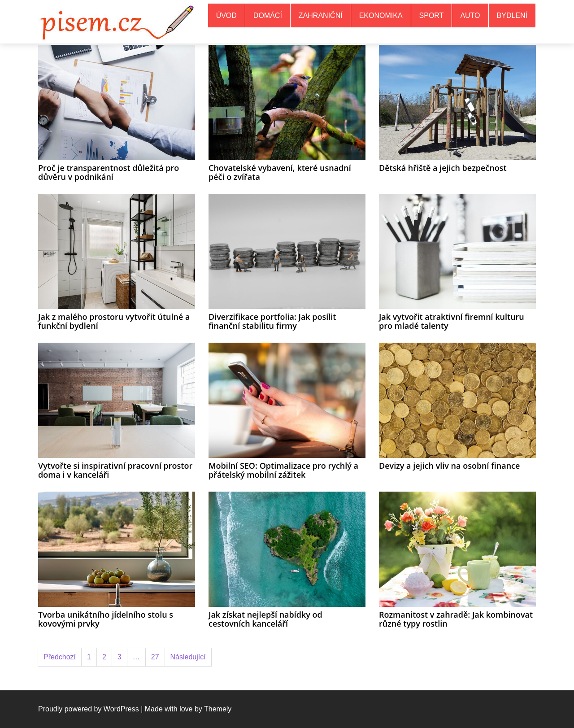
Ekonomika (381, 15)
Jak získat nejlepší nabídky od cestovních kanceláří (265, 619)
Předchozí (60, 657)
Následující (188, 657)
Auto (470, 15)
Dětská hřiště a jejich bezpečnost (443, 168)
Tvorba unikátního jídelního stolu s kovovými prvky (106, 619)
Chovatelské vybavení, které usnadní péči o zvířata (280, 172)
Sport (432, 15)
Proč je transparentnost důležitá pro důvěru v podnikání (109, 172)
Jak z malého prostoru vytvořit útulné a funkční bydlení (114, 321)
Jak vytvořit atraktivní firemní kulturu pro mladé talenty (452, 321)
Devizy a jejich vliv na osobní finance (449, 466)
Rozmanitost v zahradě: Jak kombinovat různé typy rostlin (456, 619)
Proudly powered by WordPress (89, 709)
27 (155, 657)
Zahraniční (321, 15)
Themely (218, 709)
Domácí (268, 15)
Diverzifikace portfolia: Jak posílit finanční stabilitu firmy (272, 321)
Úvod (226, 15)
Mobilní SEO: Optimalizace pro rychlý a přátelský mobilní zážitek (283, 470)
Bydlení (512, 15)
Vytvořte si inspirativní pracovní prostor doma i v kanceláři (115, 470)
